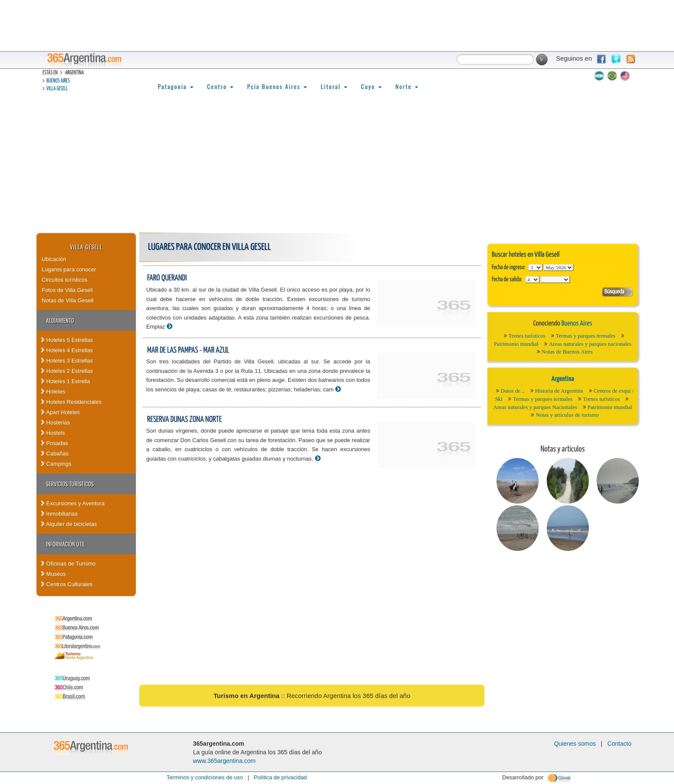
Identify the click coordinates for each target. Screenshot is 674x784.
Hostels (53, 433)
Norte (407, 86)
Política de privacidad (280, 777)
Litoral (334, 86)
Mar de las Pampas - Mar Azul (188, 350)
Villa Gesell (57, 89)
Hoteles (53, 392)
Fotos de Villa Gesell (67, 290)
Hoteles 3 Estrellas (67, 361)
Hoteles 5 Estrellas (67, 340)
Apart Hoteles (60, 412)
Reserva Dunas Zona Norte (184, 420)
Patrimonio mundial (516, 344)
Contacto (619, 744)
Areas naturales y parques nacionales (590, 344)
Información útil (66, 544)
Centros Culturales (67, 584)
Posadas (54, 443)
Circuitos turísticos (64, 280)
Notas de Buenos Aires (567, 352)
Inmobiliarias (59, 514)
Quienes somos (575, 744)
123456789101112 (559, 267)
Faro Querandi (167, 278)
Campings (56, 464)
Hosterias (55, 423)
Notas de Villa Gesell (67, 300)
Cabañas (55, 453)
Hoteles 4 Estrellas (67, 350)
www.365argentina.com (224, 761)
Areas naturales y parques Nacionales (535, 407)
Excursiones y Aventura (73, 503)
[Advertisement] (337, 168)
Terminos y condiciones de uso (205, 777)
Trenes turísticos (527, 336)
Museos (53, 574)
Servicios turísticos (70, 484)
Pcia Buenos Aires (277, 86)
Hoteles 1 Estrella (66, 381)
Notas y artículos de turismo (567, 415)
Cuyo (371, 86)
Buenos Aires (58, 81)
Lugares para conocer (69, 269)
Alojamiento (60, 320)
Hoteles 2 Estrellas (67, 371)
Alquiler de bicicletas (69, 524)
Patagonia (175, 86)
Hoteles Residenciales (71, 402)
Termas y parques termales (586, 336)
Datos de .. (513, 391)
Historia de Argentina (559, 391)
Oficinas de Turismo (68, 564)
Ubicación (54, 259)
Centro (220, 86)
